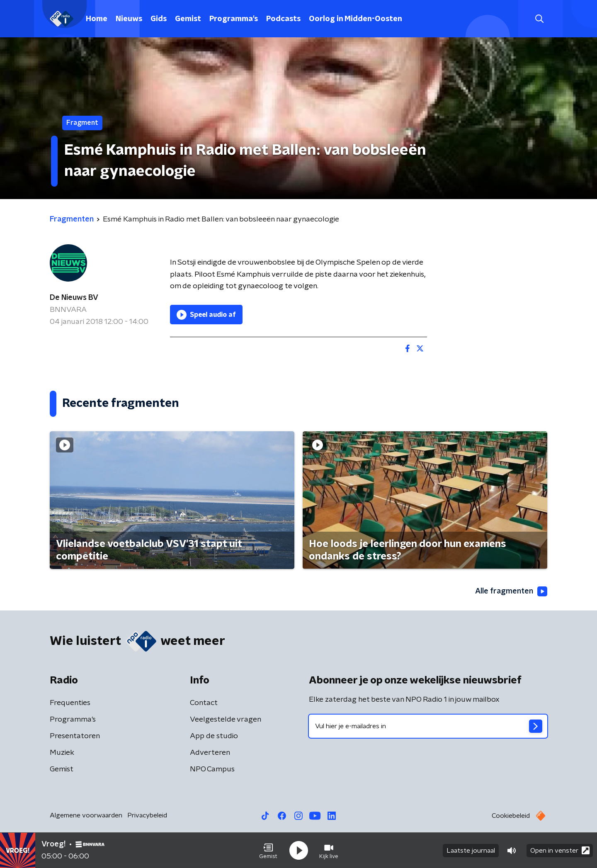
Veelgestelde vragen (226, 720)
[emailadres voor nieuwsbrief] (428, 726)
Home (97, 19)
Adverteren (210, 753)
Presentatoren (75, 736)
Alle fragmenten (511, 591)
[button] (268, 851)
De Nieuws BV (74, 298)
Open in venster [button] (560, 850)
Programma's (234, 19)
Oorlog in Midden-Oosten (356, 19)
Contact (204, 703)
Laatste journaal (471, 851)
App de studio (214, 736)
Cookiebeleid (511, 816)
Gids (159, 19)
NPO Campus (212, 769)
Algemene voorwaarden (86, 815)
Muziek (62, 753)
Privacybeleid (147, 815)
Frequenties (70, 703)
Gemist (188, 19)
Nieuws (129, 19)
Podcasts (283, 19)
